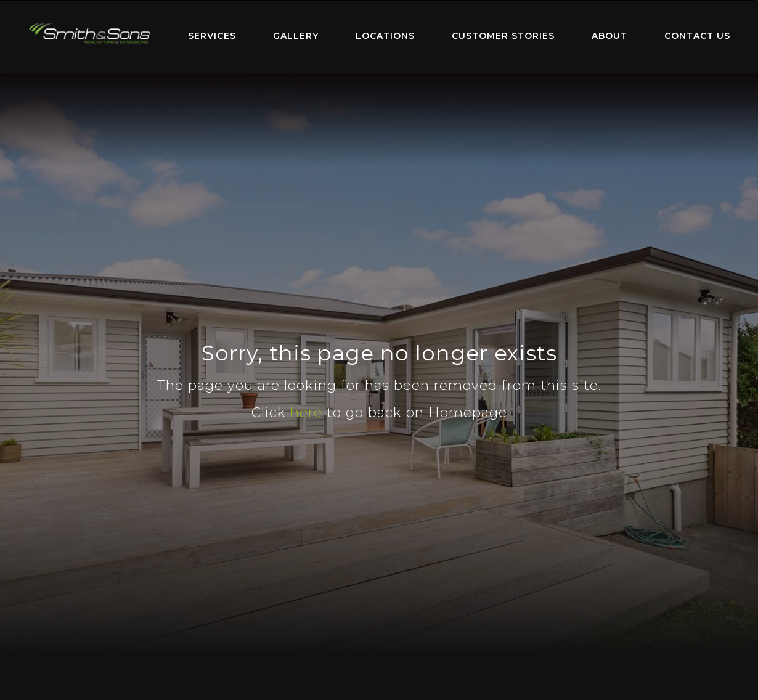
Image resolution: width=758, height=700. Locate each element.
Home (89, 34)
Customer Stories (503, 36)
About (609, 36)
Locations (385, 36)
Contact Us (697, 36)
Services (212, 36)
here (306, 413)
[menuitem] (89, 36)
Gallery (296, 36)
